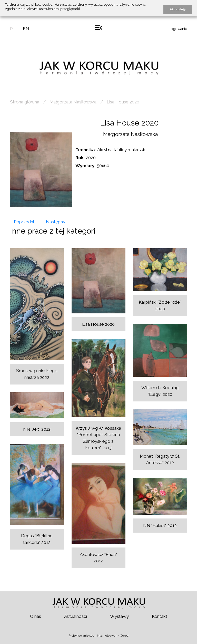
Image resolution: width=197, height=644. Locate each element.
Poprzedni (24, 222)
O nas (36, 616)
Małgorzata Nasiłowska (73, 102)
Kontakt (160, 616)
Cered (124, 636)
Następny (56, 222)
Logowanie (178, 29)
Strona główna (25, 102)
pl (13, 29)
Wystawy (119, 616)
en (26, 29)
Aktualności (76, 616)
